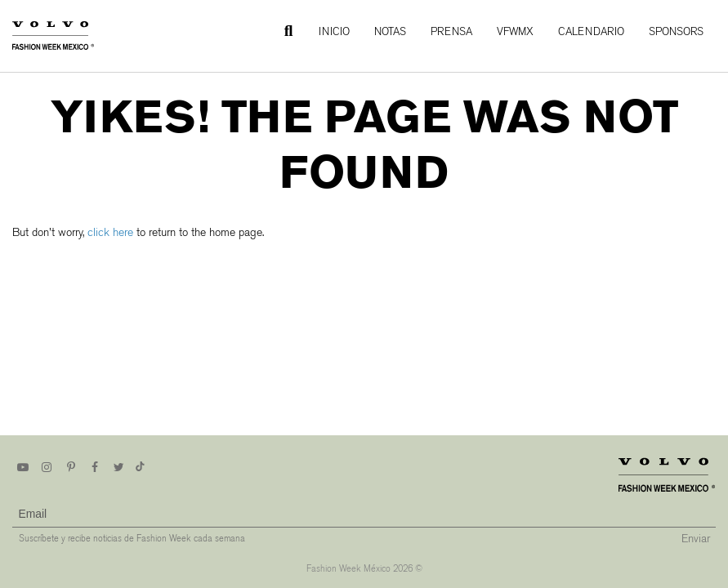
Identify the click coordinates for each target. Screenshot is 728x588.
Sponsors (676, 31)
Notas (390, 31)
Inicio (334, 31)
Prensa (451, 31)
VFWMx (515, 31)
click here (110, 232)
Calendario (591, 31)
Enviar (696, 539)
